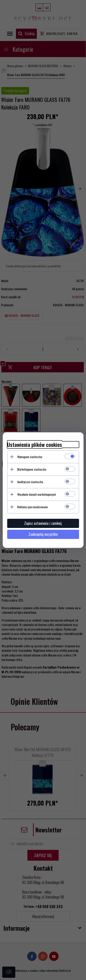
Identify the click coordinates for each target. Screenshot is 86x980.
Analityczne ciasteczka (30, 482)
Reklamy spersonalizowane (33, 507)
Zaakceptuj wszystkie (43, 534)
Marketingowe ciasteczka (32, 469)
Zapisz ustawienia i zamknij (43, 523)
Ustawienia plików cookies (35, 445)
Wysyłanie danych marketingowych (37, 494)
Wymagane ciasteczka (30, 457)
